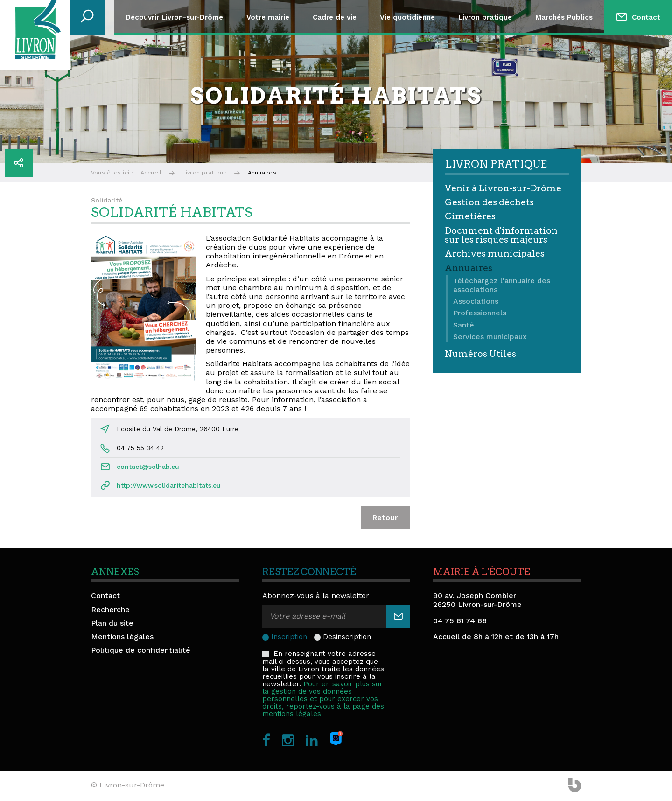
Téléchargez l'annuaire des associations (502, 285)
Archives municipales (495, 254)
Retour (385, 518)
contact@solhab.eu (148, 467)
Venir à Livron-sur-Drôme (503, 188)
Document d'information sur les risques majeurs (501, 235)
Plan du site (112, 623)
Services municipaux (490, 337)
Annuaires (469, 268)
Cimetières (470, 216)
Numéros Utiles (480, 354)
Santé (464, 325)
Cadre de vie (335, 17)
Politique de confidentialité (141, 650)
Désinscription (347, 637)
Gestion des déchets (489, 202)
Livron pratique (485, 17)
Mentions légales (122, 637)
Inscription (289, 637)
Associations (476, 301)
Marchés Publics (564, 17)
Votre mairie (268, 17)
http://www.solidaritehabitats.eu (169, 485)
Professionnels (480, 313)
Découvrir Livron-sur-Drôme (174, 17)
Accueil (151, 173)
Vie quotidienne (407, 17)
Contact (646, 17)
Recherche (110, 609)
